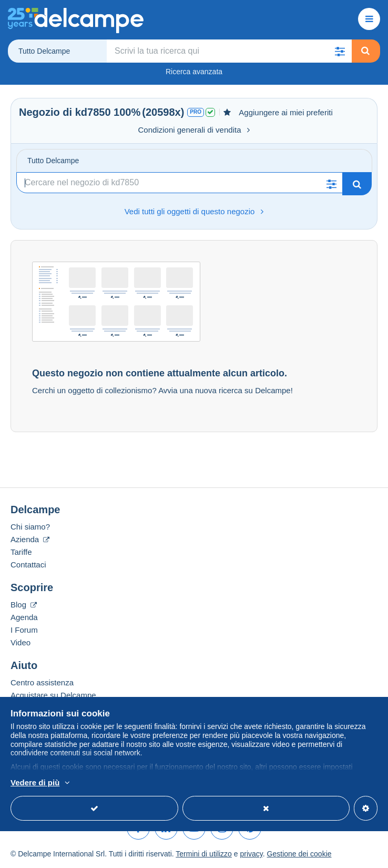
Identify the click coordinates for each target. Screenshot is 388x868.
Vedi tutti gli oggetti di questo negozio (194, 211)
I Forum (24, 630)
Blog (24, 605)
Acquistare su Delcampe (53, 695)
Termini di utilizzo (204, 854)
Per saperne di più (141, 783)
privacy (251, 854)
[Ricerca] (180, 183)
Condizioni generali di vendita (194, 130)
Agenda (24, 617)
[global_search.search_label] (229, 51)
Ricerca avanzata (194, 72)
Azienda (30, 539)
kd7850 (93, 112)
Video (21, 642)
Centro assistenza (42, 682)
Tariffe (21, 552)
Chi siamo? (30, 527)
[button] (340, 51)
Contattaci (28, 565)
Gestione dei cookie (299, 854)
